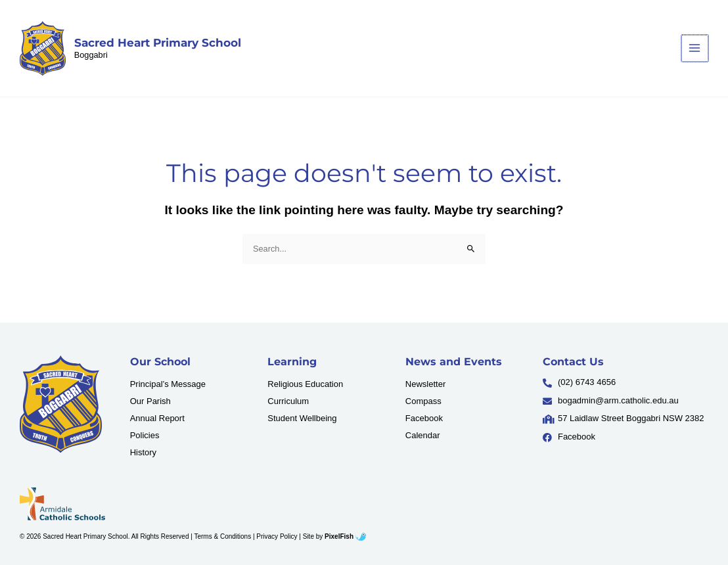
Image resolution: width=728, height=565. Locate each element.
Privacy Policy (277, 536)
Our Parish (150, 401)
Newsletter (425, 384)
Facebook (424, 418)
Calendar (423, 435)
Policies (145, 435)
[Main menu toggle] (695, 48)
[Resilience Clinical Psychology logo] (61, 404)
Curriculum (288, 401)
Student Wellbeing (302, 418)
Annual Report (157, 418)
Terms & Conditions (222, 536)
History (143, 452)
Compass (423, 401)
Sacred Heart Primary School (158, 43)
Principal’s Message (168, 384)
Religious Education (305, 384)
